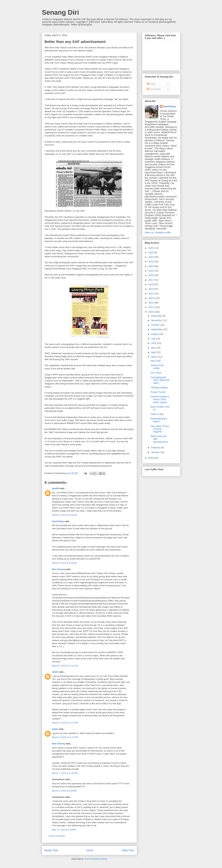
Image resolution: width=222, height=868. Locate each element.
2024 (151, 253)
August (155, 334)
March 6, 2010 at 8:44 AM (64, 563)
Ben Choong (59, 569)
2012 (151, 303)
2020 (151, 266)
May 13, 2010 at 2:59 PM (64, 830)
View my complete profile (158, 232)
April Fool (155, 361)
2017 (151, 280)
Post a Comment (57, 836)
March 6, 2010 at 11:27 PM (65, 723)
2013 (151, 298)
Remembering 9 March (159, 420)
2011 (151, 307)
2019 (151, 271)
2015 (151, 289)
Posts (151, 84)
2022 (151, 262)
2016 (151, 284)
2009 (151, 458)
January (156, 452)
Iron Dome (156, 373)
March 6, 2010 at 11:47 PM (65, 737)
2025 (151, 248)
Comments (154, 89)
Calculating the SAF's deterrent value (160, 380)
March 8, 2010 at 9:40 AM (64, 791)
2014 (151, 294)
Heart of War (157, 414)
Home (90, 850)
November (157, 320)
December (157, 316)
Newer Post (51, 850)
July (154, 339)
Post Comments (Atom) (96, 859)
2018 (151, 275)
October (156, 325)
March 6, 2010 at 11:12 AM (65, 666)
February (156, 448)
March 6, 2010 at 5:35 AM (64, 515)
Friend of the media (157, 367)
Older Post (128, 850)
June (154, 343)
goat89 (56, 488)
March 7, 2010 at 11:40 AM (65, 773)
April (154, 352)
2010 (151, 312)
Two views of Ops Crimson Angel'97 (160, 429)
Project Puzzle (158, 392)
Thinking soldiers (159, 388)
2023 (151, 257)
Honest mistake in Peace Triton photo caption (160, 399)
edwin (55, 672)
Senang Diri (60, 12)
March (155, 357)
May (154, 348)
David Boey (58, 521)
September (157, 329)
